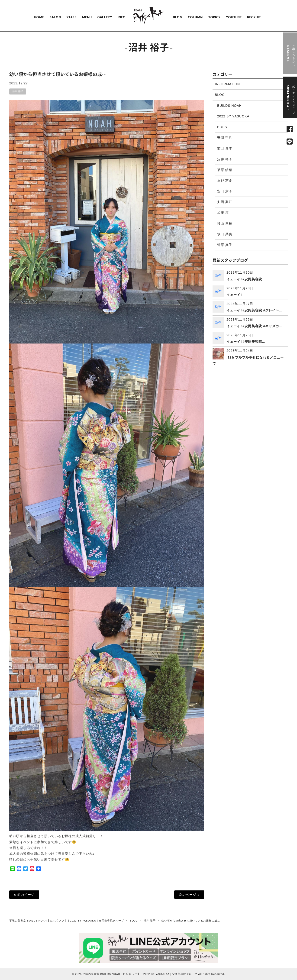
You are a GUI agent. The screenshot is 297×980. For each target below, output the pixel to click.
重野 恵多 (225, 181)
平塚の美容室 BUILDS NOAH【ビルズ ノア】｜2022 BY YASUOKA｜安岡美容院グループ (67, 921)
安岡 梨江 (225, 202)
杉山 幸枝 (225, 223)
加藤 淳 (223, 213)
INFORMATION (227, 84)
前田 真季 (225, 148)
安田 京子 (225, 191)
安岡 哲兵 (225, 138)
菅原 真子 (225, 245)
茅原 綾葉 (225, 170)
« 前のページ (24, 895)
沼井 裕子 (18, 95)
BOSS (222, 127)
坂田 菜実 (225, 234)
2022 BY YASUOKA (233, 116)
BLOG (220, 95)
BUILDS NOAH (229, 106)
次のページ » (189, 895)
